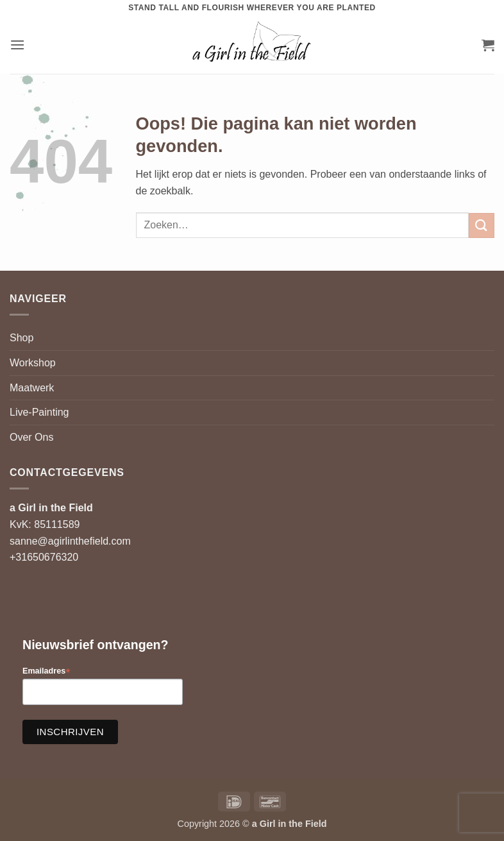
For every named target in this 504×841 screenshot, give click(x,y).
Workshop (33, 363)
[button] (17, 45)
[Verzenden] (482, 225)
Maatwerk (32, 388)
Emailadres (46, 671)
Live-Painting (39, 412)
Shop (21, 338)
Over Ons (31, 437)
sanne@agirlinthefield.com (70, 541)
